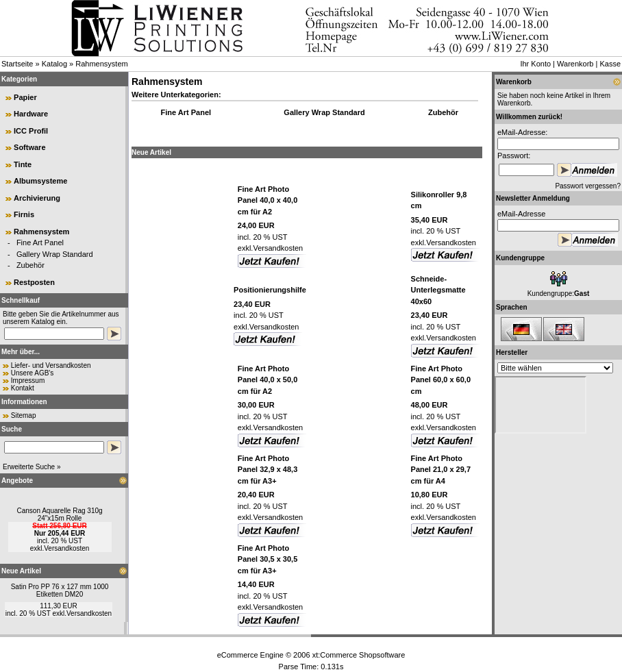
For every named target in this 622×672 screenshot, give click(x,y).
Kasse (610, 64)
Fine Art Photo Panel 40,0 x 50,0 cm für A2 (268, 380)
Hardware (31, 114)
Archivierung (37, 198)
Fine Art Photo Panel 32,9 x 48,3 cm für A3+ (268, 470)
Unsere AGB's (33, 373)
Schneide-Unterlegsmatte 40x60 (438, 290)
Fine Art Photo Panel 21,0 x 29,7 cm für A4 (441, 470)
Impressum (28, 381)
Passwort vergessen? (588, 186)
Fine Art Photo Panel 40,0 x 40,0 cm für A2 (268, 200)
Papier (25, 97)
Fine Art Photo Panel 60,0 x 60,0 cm (441, 380)
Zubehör (30, 265)
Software (29, 147)
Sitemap (24, 415)
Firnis (24, 214)
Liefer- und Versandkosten (51, 365)
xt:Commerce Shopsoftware (359, 655)
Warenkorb (575, 64)
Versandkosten (66, 548)
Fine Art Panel (40, 242)
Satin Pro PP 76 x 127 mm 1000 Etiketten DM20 (60, 590)
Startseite (17, 64)
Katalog (54, 64)
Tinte (23, 164)
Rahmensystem (101, 64)
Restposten (34, 282)
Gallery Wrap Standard (55, 254)
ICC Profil (31, 131)
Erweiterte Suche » (32, 467)
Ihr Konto (535, 64)
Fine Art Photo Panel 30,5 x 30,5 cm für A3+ (268, 559)
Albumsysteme (40, 181)
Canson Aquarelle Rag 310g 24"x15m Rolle (59, 514)
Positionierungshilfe (270, 290)
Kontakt (23, 388)
